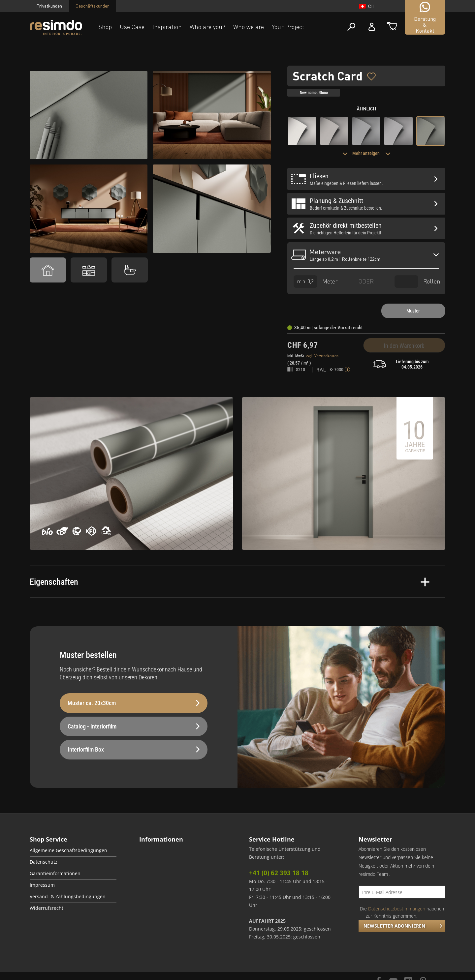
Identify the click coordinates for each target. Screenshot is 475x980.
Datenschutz (44, 862)
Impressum (42, 885)
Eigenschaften (230, 582)
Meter (316, 281)
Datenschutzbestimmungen (397, 909)
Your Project (288, 27)
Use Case (132, 27)
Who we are (249, 27)
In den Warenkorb (404, 346)
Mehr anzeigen (366, 153)
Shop (105, 27)
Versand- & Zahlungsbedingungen (68, 897)
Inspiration (167, 27)
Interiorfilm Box (134, 749)
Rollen (417, 281)
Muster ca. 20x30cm (134, 703)
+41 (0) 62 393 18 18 (279, 873)
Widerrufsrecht (47, 908)
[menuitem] (73, 851)
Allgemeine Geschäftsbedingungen (68, 850)
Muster (413, 311)
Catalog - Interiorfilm (134, 726)
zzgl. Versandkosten (322, 356)
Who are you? (207, 27)
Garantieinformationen (55, 874)
